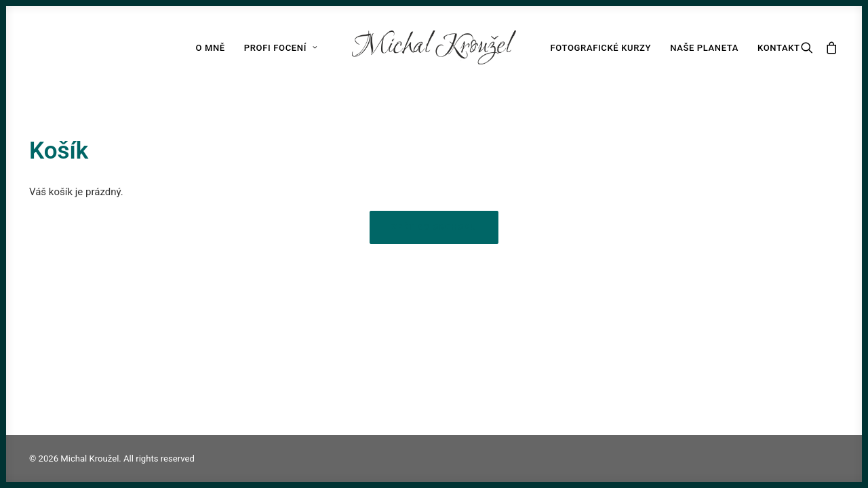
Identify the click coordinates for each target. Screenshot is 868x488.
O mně (210, 48)
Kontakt (779, 48)
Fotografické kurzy (600, 48)
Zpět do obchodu (434, 227)
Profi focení (281, 48)
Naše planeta (704, 48)
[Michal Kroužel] (434, 47)
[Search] (810, 47)
